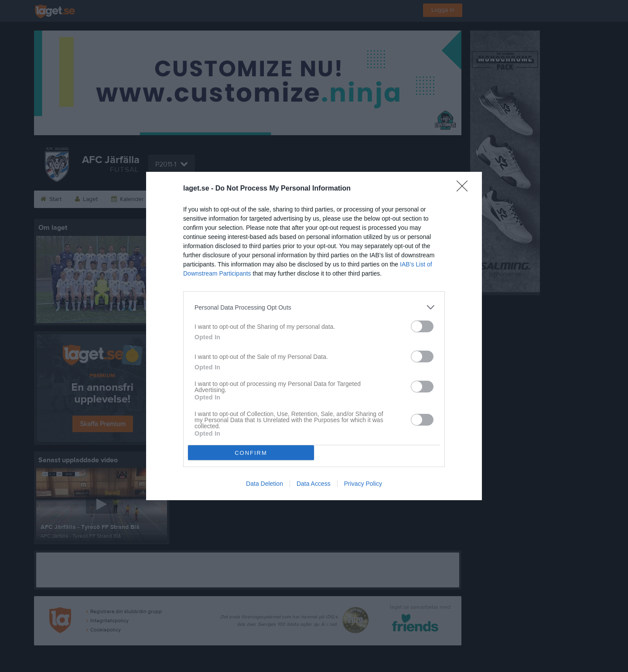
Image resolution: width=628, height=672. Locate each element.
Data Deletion (265, 484)
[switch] (422, 326)
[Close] (465, 189)
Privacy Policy (363, 484)
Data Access (314, 484)
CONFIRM (251, 453)
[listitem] (314, 307)
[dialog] (314, 336)
